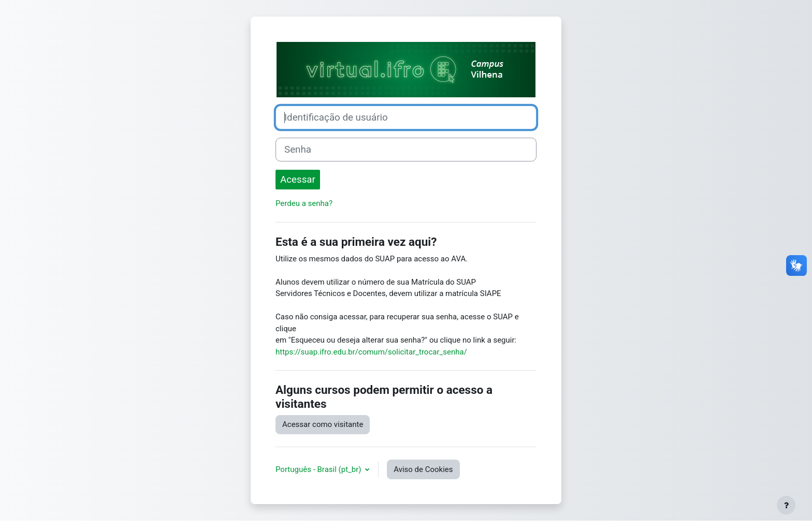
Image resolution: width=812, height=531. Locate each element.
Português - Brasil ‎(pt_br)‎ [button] (319, 469)
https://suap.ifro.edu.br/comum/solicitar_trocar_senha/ (371, 352)
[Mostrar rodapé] (786, 505)
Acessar (298, 180)
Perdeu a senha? (304, 203)
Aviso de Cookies (423, 469)
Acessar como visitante (323, 424)
